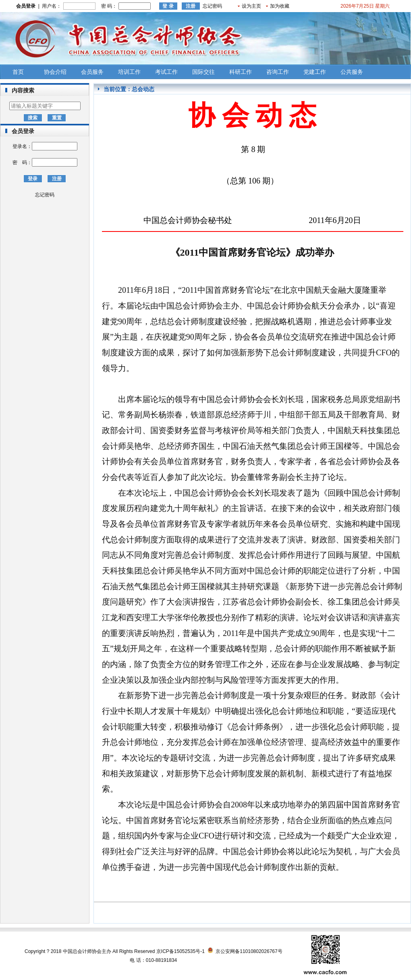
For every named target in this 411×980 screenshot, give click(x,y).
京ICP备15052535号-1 (181, 951)
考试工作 (166, 72)
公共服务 (352, 72)
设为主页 (251, 6)
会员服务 (92, 72)
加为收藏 (280, 6)
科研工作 (241, 72)
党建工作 (315, 72)
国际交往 (203, 72)
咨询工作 (278, 72)
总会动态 (143, 89)
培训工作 (129, 72)
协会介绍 (55, 72)
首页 (18, 72)
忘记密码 (212, 6)
